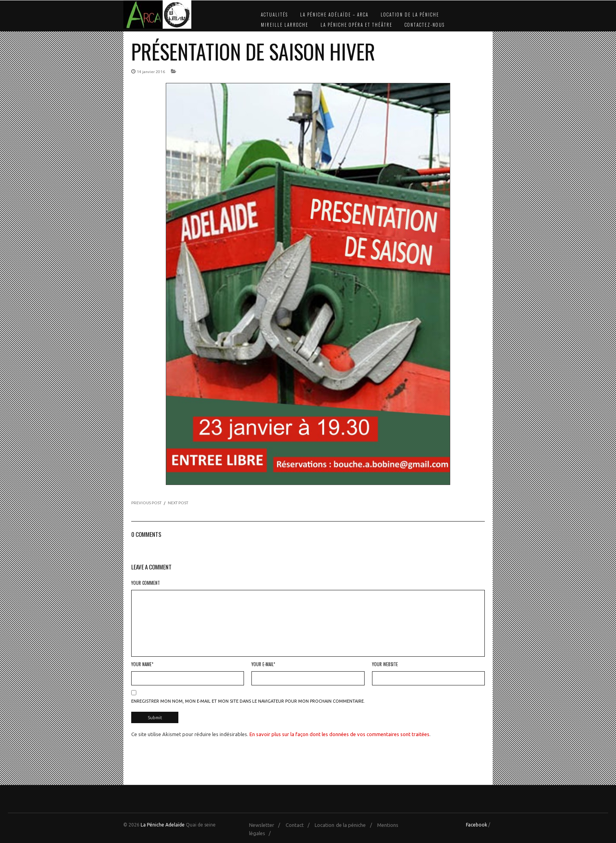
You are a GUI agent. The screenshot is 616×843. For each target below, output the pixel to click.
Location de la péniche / (345, 824)
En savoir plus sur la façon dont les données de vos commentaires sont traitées (339, 733)
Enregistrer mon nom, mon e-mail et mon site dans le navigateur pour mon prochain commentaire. (248, 701)
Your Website (385, 664)
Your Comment (146, 583)
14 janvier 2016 (151, 72)
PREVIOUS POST (146, 503)
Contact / (300, 824)
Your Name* (142, 664)
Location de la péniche (410, 15)
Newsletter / (267, 824)
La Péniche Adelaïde (163, 824)
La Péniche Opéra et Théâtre (357, 25)
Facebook (477, 824)
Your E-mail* (263, 664)
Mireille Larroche (285, 25)
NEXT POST (178, 503)
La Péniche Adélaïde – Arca (334, 15)
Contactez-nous (425, 25)
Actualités (274, 15)
